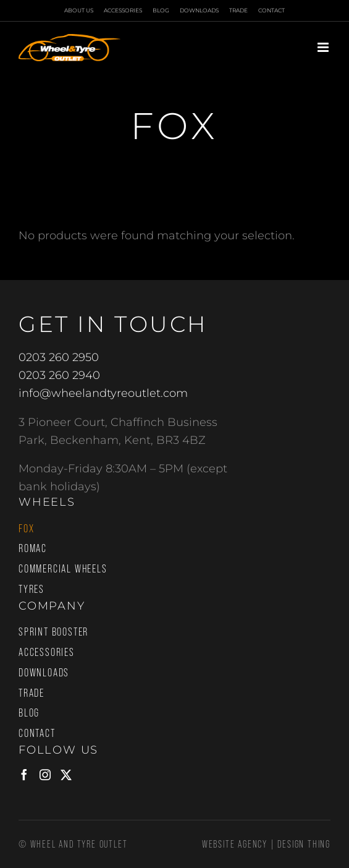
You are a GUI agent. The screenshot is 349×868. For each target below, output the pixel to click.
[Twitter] (66, 775)
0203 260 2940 (59, 375)
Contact (37, 733)
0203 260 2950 (59, 357)
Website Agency (235, 844)
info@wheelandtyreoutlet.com (103, 393)
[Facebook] (24, 775)
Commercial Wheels (63, 569)
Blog (29, 713)
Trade (32, 693)
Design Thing (304, 844)
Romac (33, 548)
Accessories (47, 652)
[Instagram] (45, 775)
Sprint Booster (53, 632)
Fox (26, 529)
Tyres (32, 589)
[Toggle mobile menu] (324, 47)
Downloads (44, 673)
